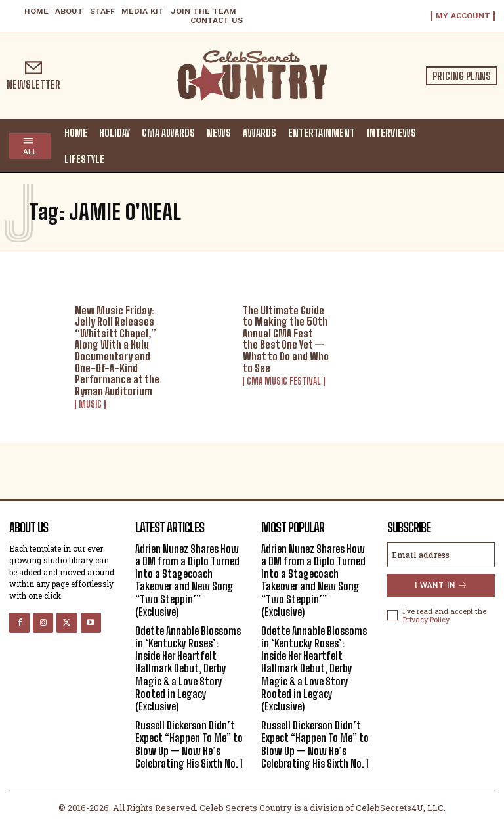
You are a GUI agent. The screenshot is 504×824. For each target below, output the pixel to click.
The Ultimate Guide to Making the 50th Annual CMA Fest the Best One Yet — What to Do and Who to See (286, 339)
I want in (441, 585)
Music (90, 404)
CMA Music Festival (284, 381)
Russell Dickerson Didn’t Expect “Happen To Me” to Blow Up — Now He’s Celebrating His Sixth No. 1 (189, 744)
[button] (482, 145)
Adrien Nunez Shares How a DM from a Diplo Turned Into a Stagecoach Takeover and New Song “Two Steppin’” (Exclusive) (187, 580)
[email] (441, 555)
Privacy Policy (426, 619)
